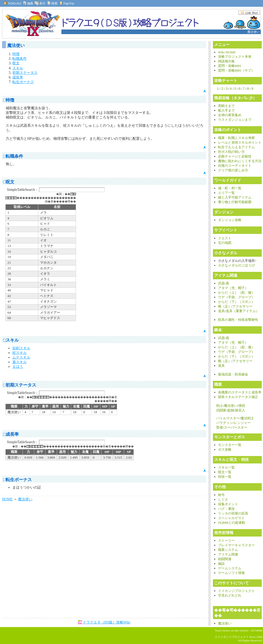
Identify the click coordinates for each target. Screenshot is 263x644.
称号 (221, 495)
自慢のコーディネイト (235, 166)
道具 (221, 311)
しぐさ (223, 499)
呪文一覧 (225, 472)
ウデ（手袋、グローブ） (236, 297)
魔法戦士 (247, 418)
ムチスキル (21, 357)
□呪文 (9, 182)
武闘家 (221, 410)
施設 (221, 564)
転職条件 (20, 59)
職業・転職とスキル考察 (236, 138)
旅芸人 (240, 410)
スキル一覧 (226, 467)
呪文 (16, 63)
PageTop (66, 3)
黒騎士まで (226, 106)
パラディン (225, 423)
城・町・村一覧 (230, 188)
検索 (52, 3)
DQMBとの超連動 (232, 523)
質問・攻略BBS (230, 66)
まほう (18, 367)
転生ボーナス (23, 82)
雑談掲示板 (226, 61)
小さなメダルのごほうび (236, 265)
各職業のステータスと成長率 (240, 392)
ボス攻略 (225, 449)
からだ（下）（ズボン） (236, 302)
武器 (221, 283)
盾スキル (20, 362)
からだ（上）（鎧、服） (236, 293)
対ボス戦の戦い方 (231, 152)
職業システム (228, 550)
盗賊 (231, 410)
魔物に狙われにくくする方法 (240, 161)
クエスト (225, 238)
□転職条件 (13, 156)
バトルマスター (228, 418)
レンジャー (242, 423)
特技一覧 (225, 477)
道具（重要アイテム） (242, 311)
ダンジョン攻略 (230, 220)
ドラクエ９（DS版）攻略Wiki (106, 622)
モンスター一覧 (230, 445)
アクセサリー (242, 306)
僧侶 (242, 406)
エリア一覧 (226, 193)
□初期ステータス (20, 385)
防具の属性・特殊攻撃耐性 (238, 320)
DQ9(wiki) (12, 3)
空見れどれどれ (230, 595)
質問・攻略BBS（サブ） (236, 70)
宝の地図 (225, 243)
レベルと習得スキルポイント (240, 142)
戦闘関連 (225, 559)
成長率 (18, 77)
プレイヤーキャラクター (236, 545)
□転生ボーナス (17, 480)
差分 (40, 3)
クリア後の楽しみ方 (233, 170)
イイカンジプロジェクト (236, 591)
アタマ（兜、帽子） (233, 288)
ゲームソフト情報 (231, 573)
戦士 (220, 406)
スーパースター (236, 427)
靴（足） (225, 306)
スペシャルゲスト (231, 518)
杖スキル (20, 353)
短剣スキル (21, 348)
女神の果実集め (230, 115)
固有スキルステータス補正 (238, 397)
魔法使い (25, 499)
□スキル (11, 340)
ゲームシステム (230, 568)
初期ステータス (25, 73)
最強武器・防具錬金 (233, 374)
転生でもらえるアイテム (236, 147)
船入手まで (226, 110)
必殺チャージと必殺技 (235, 156)
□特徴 (9, 100)
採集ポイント (228, 504)
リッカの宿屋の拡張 (233, 513)
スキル (18, 68)
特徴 (16, 54)
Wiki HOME (227, 52)
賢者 (220, 427)
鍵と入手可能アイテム (235, 197)
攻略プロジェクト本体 (235, 57)
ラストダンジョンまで (235, 120)
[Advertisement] (61, 636)
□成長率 (11, 434)
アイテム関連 (228, 554)
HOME (7, 499)
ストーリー (226, 541)
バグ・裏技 (226, 509)
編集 (28, 3)
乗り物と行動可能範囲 (235, 202)
